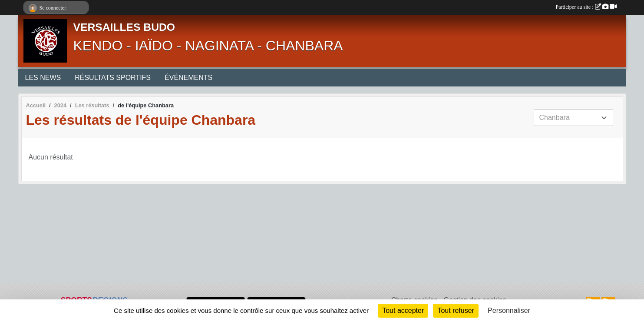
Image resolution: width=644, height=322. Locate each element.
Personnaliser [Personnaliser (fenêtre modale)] (509, 310)
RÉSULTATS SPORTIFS (113, 78)
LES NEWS (43, 78)
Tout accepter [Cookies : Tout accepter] (403, 310)
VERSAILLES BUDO (124, 27)
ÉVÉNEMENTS (188, 78)
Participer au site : (586, 7)
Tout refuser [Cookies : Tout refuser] (456, 310)
